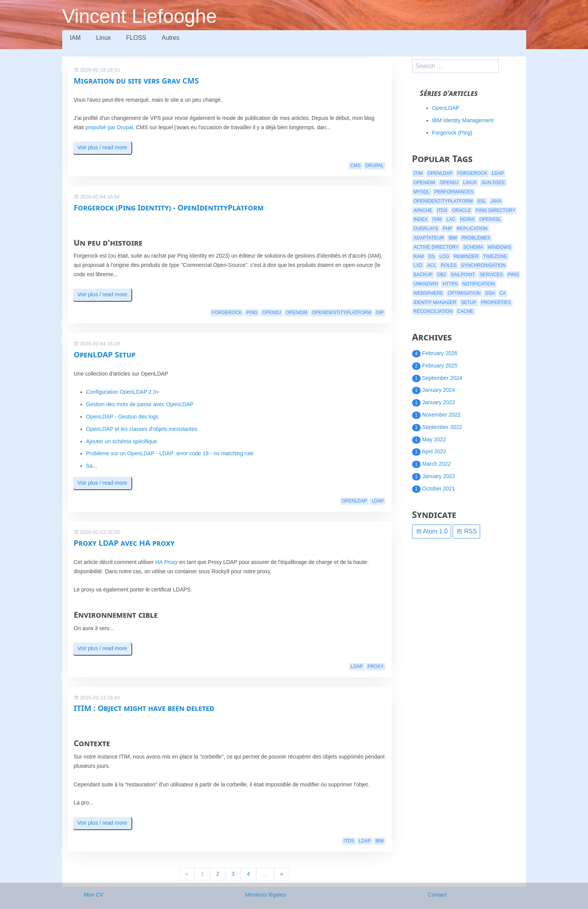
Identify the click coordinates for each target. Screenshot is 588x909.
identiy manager (435, 302)
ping (252, 313)
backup (423, 275)
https (450, 284)
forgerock (227, 313)
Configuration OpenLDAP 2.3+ (123, 392)
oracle (461, 210)
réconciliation (433, 311)
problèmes (476, 238)
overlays (426, 229)
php (447, 229)
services (491, 275)
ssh (490, 293)
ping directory (495, 210)
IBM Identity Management (463, 120)
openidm (297, 313)
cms (355, 166)
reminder (466, 256)
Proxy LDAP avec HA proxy (124, 543)
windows (500, 247)
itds (349, 841)
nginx (467, 219)
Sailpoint (463, 275)
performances (454, 192)
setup (469, 302)
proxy (375, 666)
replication (472, 229)
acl (432, 265)
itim (418, 173)
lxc (451, 219)
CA (503, 293)
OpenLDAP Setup (105, 355)
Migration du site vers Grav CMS (136, 81)
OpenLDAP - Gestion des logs (122, 417)
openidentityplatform (342, 313)
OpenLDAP (446, 108)
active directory (436, 247)
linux (470, 183)
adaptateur (429, 238)
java (496, 201)
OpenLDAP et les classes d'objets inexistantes (142, 429)
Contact (437, 895)
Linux (104, 39)
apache (423, 210)
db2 (442, 275)
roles (449, 265)
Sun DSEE (493, 183)
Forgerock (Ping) (452, 133)
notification (479, 284)
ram (419, 256)
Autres (174, 39)
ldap (378, 501)
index (421, 219)
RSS (466, 531)
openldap (354, 501)
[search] (456, 66)
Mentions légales (265, 895)
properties (496, 302)
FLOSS (138, 39)
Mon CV (94, 895)
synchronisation (484, 265)
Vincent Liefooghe (140, 16)
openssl (490, 219)
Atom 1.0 (432, 531)
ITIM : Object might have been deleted (144, 708)
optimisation (464, 293)
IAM (76, 39)
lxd (418, 265)
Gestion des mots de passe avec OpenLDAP (140, 404)
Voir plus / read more (102, 147)
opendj (272, 313)
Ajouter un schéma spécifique (122, 441)
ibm (379, 841)
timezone (495, 256)
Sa (89, 466)
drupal (375, 166)
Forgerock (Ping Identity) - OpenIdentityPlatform (169, 208)
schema (473, 247)
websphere (429, 293)
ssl (482, 201)
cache (465, 311)
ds (432, 256)
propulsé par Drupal (109, 127)
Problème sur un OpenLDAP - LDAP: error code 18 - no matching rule (170, 453)
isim (437, 219)
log (444, 256)
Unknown (426, 284)
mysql (422, 192)
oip (380, 313)
